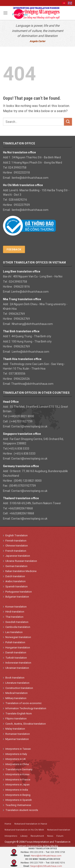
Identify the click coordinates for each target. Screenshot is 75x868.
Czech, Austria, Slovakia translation (26, 724)
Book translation (15, 678)
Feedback (14, 249)
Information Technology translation (26, 708)
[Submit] (68, 122)
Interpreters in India (17, 790)
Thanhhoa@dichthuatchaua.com (32, 384)
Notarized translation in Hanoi (31, 824)
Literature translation (17, 683)
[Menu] (5, 13)
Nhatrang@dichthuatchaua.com (32, 324)
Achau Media (50, 846)
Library (24, 836)
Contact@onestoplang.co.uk (29, 426)
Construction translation (19, 688)
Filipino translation (16, 719)
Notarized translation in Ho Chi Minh (24, 830)
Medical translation (16, 693)
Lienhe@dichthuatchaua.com (30, 292)
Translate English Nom (19, 714)
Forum (60, 836)
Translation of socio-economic (23, 703)
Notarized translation (59, 830)
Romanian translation (18, 734)
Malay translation (15, 729)
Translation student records (22, 810)
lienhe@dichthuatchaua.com (30, 178)
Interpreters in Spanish (19, 800)
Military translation (16, 698)
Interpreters (11, 836)
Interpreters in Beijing (18, 795)
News (50, 836)
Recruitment (37, 836)
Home (8, 824)
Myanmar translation (17, 739)
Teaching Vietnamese (18, 805)
